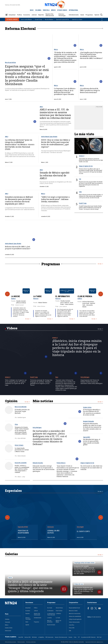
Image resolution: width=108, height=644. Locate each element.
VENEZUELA (46, 10)
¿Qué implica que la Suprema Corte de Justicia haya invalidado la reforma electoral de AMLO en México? (91, 55)
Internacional (8, 631)
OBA (70, 631)
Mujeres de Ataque (58, 621)
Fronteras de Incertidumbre (23, 532)
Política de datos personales (11, 642)
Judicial (34, 15)
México (56, 49)
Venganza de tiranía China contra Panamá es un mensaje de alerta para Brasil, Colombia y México (22, 431)
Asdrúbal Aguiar (22, 417)
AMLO (41, 107)
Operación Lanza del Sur (63, 19)
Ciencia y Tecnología (62, 15)
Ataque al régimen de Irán (86, 166)
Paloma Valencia (61, 463)
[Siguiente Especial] (101, 517)
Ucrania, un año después (53, 532)
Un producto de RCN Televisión (88, 637)
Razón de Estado (51, 625)
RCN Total (99, 637)
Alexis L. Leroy (21, 477)
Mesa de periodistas (10, 62)
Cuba (80, 192)
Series (10, 578)
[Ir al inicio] (13, 606)
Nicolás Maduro (49, 19)
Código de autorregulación (75, 619)
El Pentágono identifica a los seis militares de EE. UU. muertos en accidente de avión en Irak (92, 412)
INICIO (32, 10)
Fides (75, 637)
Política (19, 15)
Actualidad (12, 15)
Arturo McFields (21, 438)
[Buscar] (101, 15)
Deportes (41, 15)
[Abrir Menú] (7, 15)
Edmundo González (38, 463)
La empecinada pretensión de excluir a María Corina (22, 450)
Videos (12, 328)
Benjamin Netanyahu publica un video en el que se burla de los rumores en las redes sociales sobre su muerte (92, 427)
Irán (80, 179)
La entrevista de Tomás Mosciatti (51, 614)
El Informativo (63, 296)
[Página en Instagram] (92, 609)
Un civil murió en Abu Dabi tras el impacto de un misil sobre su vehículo (91, 468)
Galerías (11, 554)
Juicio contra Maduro (26, 19)
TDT (79, 637)
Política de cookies (21, 642)
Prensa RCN (72, 628)
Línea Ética (71, 625)
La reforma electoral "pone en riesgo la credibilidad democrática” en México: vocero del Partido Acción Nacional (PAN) (20, 144)
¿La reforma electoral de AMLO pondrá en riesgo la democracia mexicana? (90, 90)
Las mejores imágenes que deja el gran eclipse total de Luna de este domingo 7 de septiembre (84, 590)
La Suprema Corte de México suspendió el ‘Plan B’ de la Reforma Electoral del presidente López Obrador (65, 91)
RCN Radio (34, 637)
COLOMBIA (38, 10)
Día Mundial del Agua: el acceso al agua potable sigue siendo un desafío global (92, 442)
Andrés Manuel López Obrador (49, 137)
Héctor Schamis (19, 445)
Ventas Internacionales (74, 622)
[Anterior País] (102, 19)
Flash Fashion (59, 611)
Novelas (70, 637)
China (16, 424)
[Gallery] (54, 294)
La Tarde (37, 296)
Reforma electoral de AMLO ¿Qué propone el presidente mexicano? (18, 248)
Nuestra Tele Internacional (50, 15)
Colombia (7, 619)
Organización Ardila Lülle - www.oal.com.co (94, 642)
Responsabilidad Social (74, 608)
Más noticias (43, 401)
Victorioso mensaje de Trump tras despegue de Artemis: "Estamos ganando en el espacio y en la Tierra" (41, 383)
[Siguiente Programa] (101, 294)
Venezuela (7, 622)
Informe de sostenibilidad (75, 616)
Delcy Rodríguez (85, 377)
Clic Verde (50, 608)
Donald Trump (38, 19)
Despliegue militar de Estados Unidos (84, 563)
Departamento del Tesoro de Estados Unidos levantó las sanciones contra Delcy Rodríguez (92, 382)
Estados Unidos (87, 407)
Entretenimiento (74, 15)
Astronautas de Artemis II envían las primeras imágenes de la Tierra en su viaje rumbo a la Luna (91, 160)
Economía (27, 15)
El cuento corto (83, 531)
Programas (89, 15)
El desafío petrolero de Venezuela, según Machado (22, 411)
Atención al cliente (73, 611)
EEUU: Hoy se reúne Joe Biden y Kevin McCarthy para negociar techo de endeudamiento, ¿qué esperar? (56, 143)
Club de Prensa (85, 296)
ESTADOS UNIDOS (62, 10)
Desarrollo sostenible (21, 463)
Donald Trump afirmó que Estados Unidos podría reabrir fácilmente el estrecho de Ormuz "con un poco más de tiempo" (90, 208)
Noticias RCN (28, 637)
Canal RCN (21, 637)
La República (41, 637)
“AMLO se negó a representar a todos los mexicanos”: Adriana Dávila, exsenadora (55, 199)
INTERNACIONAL (73, 10)
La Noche (16, 296)
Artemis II (82, 156)
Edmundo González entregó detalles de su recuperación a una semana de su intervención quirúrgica (44, 469)
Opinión (97, 15)
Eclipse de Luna (79, 584)
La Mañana (58, 614)
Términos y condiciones (31, 642)
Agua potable (87, 437)
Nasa (57, 377)
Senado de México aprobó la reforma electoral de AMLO (55, 175)
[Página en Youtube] (99, 609)
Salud (82, 15)
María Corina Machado (21, 407)
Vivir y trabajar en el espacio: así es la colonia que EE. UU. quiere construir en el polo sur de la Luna (16, 383)
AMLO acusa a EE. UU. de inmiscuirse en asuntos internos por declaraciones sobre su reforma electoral (55, 114)
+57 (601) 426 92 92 (96, 617)
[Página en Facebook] (88, 609)
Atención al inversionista (75, 614)
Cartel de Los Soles (77, 19)
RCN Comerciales (49, 637)
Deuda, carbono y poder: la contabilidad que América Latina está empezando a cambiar (22, 469)
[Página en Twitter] (96, 609)
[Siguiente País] (102, 20)
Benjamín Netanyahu (89, 421)
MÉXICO (53, 10)
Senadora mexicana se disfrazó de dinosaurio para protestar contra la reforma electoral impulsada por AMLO (19, 200)
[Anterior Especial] (7, 517)
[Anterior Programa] (7, 294)
